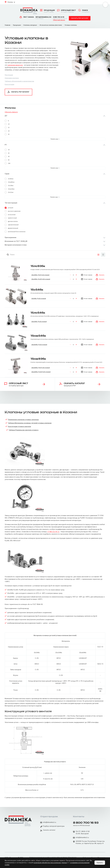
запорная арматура (15, 65)
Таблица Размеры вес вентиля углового (24, 430)
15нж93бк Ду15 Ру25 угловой (41, 372)
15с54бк (37, 290)
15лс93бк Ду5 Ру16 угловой (40, 275)
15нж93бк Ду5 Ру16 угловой (41, 368)
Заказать (100, 275)
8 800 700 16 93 (60, 18)
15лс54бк (38, 313)
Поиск (84, 11)
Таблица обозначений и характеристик (19, 81)
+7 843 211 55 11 (53, 532)
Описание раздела (12, 78)
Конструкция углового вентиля (19, 426)
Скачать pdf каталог (80, 18)
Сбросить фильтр (11, 112)
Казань (10, 2)
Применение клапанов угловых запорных (23, 420)
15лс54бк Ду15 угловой (39, 321)
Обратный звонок (59, 20)
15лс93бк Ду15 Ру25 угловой (41, 279)
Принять (100, 863)
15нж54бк (38, 336)
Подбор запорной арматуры (52, 826)
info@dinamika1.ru (43, 18)
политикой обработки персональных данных (50, 863)
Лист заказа (27, 17)
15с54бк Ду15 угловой (39, 298)
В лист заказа (87, 275)
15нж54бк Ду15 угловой (39, 345)
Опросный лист (67, 11)
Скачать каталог (48, 830)
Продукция (47, 11)
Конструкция (9, 84)
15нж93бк (38, 359)
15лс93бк (38, 266)
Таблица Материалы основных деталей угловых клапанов (30, 423)
